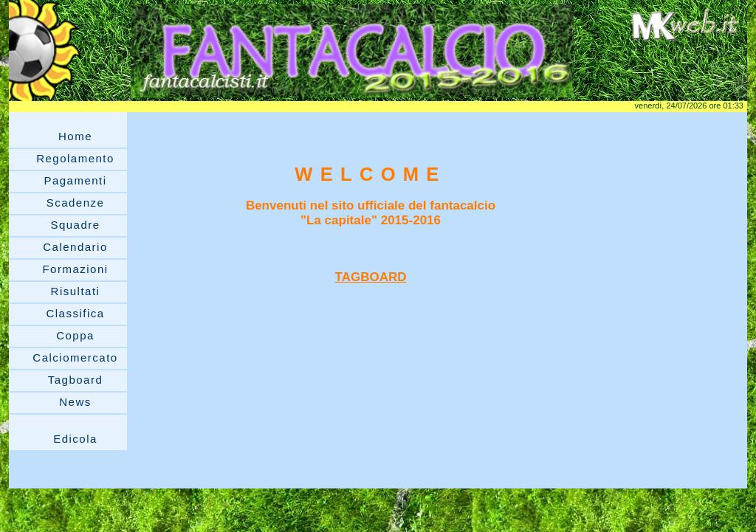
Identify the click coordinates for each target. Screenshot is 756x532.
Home (75, 136)
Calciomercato (75, 357)
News (75, 402)
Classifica (75, 313)
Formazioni (75, 269)
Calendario (75, 247)
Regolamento (75, 158)
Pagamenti (75, 180)
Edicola (75, 439)
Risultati (76, 291)
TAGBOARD (371, 277)
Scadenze (76, 203)
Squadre (75, 225)
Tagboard (76, 380)
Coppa (75, 335)
